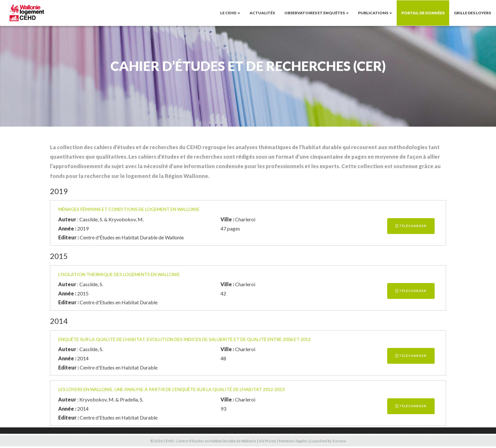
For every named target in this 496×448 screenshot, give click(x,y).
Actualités (262, 13)
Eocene (340, 441)
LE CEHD (230, 13)
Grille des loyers (472, 13)
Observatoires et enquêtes (316, 13)
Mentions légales (293, 441)
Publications (375, 13)
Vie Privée (267, 441)
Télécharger (411, 226)
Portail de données (423, 13)
